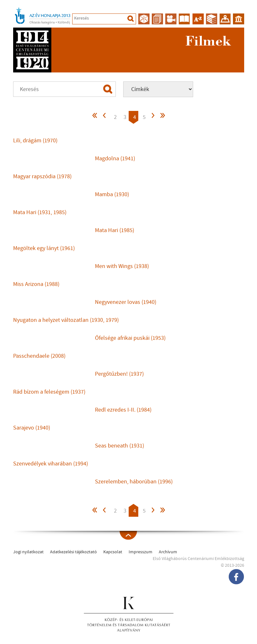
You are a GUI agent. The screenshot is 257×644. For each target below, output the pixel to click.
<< (95, 117)
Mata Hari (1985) (115, 230)
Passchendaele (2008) (39, 356)
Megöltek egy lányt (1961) (44, 248)
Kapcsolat (113, 552)
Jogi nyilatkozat (28, 552)
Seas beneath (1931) (120, 446)
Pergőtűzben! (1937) (119, 374)
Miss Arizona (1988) (36, 284)
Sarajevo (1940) (32, 428)
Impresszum (141, 552)
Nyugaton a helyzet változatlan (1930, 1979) (66, 320)
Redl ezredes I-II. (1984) (123, 410)
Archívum (168, 552)
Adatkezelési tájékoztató (73, 552)
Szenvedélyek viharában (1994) (51, 464)
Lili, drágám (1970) (35, 141)
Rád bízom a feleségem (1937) (49, 392)
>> (162, 117)
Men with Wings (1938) (122, 266)
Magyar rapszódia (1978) (42, 176)
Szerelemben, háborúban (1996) (134, 482)
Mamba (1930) (112, 194)
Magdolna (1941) (115, 159)
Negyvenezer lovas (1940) (126, 302)
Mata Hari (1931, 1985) (40, 212)
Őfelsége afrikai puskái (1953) (130, 338)
